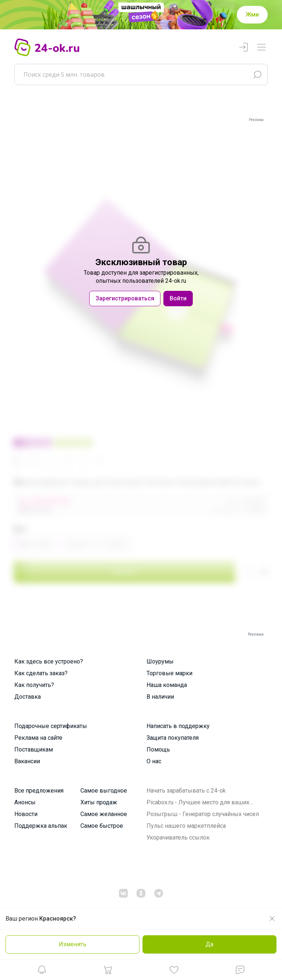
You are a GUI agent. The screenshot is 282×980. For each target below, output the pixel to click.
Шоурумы (160, 661)
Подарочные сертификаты (51, 726)
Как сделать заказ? (41, 673)
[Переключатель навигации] (261, 47)
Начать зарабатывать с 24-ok (186, 791)
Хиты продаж (99, 802)
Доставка (28, 697)
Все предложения (39, 791)
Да (209, 944)
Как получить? (34, 685)
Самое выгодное (104, 791)
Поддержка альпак (41, 826)
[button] (42, 972)
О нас (154, 761)
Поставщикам (34, 749)
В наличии (160, 697)
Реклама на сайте (38, 738)
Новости (26, 814)
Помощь (158, 749)
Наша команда (167, 685)
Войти (178, 298)
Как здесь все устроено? (49, 661)
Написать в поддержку (178, 726)
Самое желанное (104, 814)
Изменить (73, 944)
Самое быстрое (102, 826)
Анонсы (25, 802)
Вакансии (27, 761)
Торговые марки (169, 673)
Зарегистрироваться (125, 298)
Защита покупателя (173, 738)
